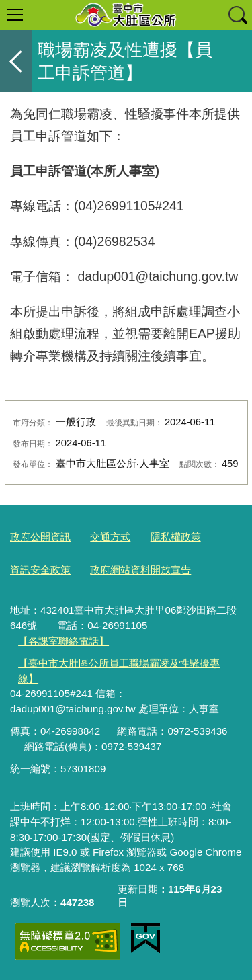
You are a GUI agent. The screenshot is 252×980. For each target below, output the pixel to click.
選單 (15, 15)
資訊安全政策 (40, 570)
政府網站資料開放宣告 (140, 570)
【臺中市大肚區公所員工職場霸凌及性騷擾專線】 (119, 671)
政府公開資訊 (40, 537)
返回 (16, 61)
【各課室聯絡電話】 (64, 641)
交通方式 (110, 537)
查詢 (237, 15)
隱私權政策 (176, 537)
